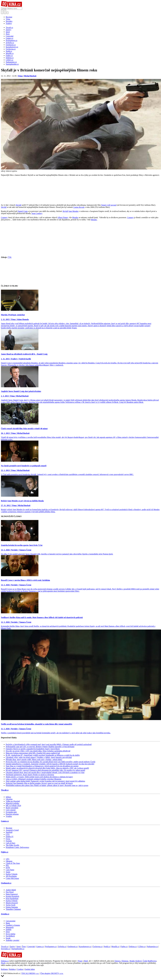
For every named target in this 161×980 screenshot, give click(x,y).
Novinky (9, 21)
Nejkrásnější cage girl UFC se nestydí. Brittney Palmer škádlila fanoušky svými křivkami (40, 747)
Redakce (12, 969)
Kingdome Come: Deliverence (17, 847)
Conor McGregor (12, 878)
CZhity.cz (142, 947)
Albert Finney (63, 217)
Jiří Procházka (11, 876)
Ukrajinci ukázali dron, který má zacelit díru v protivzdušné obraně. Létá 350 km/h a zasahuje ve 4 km (45, 772)
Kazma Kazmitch (12, 896)
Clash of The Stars (13, 863)
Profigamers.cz (51, 947)
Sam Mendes (74, 211)
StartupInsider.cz (18, 949)
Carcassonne (11, 921)
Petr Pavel (10, 892)
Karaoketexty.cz (85, 947)
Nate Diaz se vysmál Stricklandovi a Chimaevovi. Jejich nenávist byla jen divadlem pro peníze (42, 766)
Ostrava (118, 961)
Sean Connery (37, 213)
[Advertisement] (81, 239)
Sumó (8, 872)
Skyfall (19, 205)
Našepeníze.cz (152, 947)
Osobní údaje (30, 969)
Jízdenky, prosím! (13, 940)
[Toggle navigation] (5, 12)
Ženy (24, 947)
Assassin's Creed (12, 830)
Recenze (9, 17)
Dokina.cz (133, 947)
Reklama (4, 969)
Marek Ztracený (12, 903)
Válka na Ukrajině (13, 801)
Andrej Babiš (11, 890)
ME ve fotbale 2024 (13, 806)
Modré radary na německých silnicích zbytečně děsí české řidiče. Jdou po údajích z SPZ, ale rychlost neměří (47, 768)
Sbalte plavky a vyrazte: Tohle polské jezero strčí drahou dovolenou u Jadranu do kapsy (39, 777)
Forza (8, 839)
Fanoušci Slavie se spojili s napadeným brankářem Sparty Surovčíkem (33, 749)
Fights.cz (5, 852)
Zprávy (12, 947)
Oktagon (9, 861)
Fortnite (9, 841)
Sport (19, 947)
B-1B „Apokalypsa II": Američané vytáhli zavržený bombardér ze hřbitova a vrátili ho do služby (43, 755)
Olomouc (125, 961)
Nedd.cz (107, 947)
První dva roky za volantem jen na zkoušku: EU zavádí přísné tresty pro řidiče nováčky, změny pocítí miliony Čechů (51, 762)
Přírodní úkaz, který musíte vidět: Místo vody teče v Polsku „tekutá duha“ (34, 760)
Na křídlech (10, 936)
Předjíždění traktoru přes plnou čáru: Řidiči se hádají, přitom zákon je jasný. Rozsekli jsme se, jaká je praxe (47, 785)
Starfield (9, 832)
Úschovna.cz (97, 947)
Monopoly (10, 927)
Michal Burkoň (30, 76)
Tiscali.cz (5, 790)
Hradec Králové (136, 961)
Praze (80, 961)
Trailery (9, 23)
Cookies (20, 969)
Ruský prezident (12, 808)
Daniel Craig (23, 211)
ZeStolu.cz (62, 947)
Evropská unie (11, 812)
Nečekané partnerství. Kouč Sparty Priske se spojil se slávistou (30, 775)
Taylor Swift (11, 905)
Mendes (75, 217)
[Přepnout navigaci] (8, 13)
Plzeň (3, 963)
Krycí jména (11, 934)
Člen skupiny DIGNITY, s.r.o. (52, 973)
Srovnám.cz (6, 949)
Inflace (8, 797)
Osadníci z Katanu (13, 925)
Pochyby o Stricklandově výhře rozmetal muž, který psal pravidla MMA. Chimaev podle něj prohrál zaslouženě (49, 744)
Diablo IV (10, 837)
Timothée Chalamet (13, 909)
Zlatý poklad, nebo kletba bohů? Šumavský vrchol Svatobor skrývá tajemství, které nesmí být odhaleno (45, 781)
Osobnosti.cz (6, 883)
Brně (86, 961)
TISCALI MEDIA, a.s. (30, 973)
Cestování (31, 947)
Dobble (9, 930)
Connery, (4, 217)
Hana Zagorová (12, 894)
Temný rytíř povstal (109, 205)
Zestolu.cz (5, 914)
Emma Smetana (12, 907)
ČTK (10, 257)
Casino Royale (79, 207)
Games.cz (5, 821)
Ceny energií (11, 810)
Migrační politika (12, 803)
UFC (8, 859)
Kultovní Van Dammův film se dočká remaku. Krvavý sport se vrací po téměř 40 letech (39, 783)
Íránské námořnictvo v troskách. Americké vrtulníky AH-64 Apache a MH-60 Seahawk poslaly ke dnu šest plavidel (50, 764)
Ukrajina (9, 799)
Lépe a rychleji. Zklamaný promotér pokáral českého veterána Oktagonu (34, 779)
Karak (8, 938)
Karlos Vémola (12, 874)
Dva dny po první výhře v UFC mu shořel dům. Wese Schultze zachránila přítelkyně (38, 751)
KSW (8, 868)
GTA (8, 834)
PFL (7, 865)
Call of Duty (11, 843)
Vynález (9, 816)
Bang (8, 923)
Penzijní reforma (12, 814)
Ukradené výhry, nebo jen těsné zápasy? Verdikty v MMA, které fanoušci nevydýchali (39, 757)
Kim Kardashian (12, 898)
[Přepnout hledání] (2, 12)
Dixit (8, 932)
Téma (8, 19)
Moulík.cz (115, 947)
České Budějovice (150, 961)
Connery (130, 217)
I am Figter (10, 870)
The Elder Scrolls (12, 845)
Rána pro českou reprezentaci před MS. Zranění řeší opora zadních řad (33, 753)
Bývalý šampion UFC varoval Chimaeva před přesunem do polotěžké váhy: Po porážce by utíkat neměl (45, 770)
